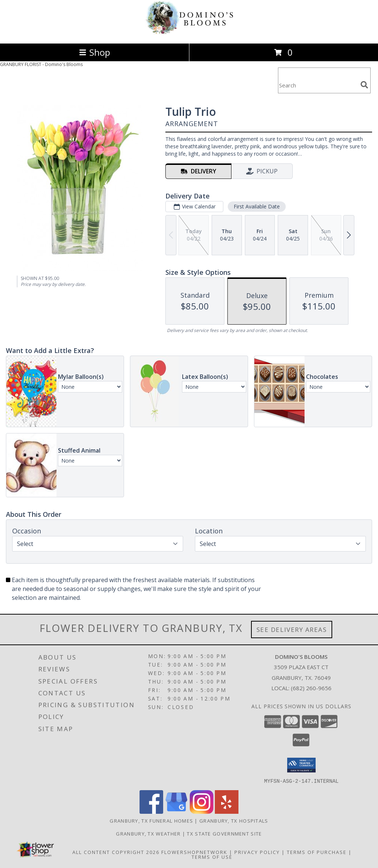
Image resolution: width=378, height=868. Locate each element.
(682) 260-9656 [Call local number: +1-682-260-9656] (311, 688)
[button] (301, 765)
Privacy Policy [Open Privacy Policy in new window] (257, 852)
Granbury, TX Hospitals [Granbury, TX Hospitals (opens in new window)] (234, 820)
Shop (94, 52)
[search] (364, 85)
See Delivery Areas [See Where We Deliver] (292, 630)
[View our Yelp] (227, 811)
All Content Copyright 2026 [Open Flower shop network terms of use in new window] (116, 852)
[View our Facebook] (151, 811)
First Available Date (257, 206)
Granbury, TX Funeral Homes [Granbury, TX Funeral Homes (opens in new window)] (151, 820)
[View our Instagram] (202, 811)
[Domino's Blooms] (189, 33)
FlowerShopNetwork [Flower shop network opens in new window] (194, 852)
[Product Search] (318, 85)
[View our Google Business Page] (176, 811)
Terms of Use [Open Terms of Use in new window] (212, 857)
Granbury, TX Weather (148, 833)
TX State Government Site (224, 833)
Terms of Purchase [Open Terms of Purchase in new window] (317, 852)
